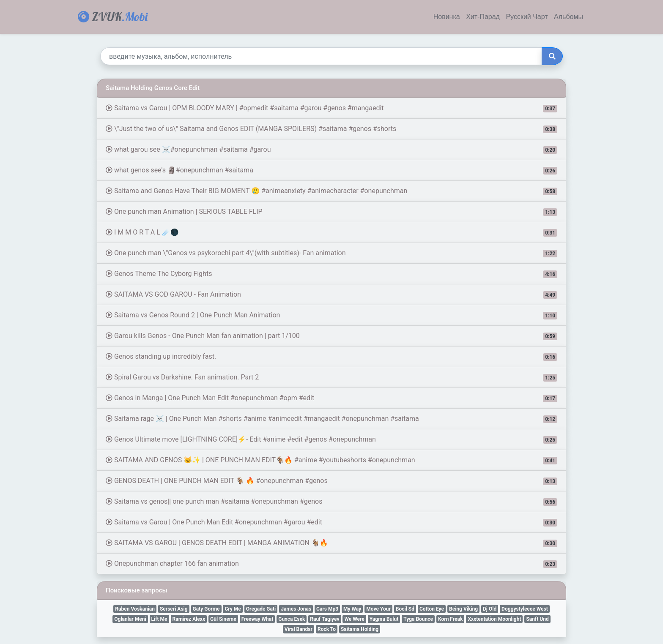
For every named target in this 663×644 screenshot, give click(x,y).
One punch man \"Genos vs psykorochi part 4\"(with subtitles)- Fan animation (331, 253)
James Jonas (296, 609)
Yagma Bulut (384, 619)
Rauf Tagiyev (325, 619)
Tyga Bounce (418, 619)
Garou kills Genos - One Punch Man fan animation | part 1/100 (331, 336)
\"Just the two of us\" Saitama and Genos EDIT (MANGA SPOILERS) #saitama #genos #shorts (331, 129)
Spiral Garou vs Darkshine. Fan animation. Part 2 (331, 377)
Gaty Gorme (206, 609)
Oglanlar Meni (130, 619)
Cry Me (233, 609)
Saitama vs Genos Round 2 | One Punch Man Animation (331, 315)
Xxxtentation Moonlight (494, 619)
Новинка (447, 17)
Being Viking (463, 609)
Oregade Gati (261, 609)
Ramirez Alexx (189, 619)
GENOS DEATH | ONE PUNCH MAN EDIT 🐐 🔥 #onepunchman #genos (331, 481)
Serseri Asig (174, 609)
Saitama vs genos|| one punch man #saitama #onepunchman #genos (331, 502)
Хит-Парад (483, 17)
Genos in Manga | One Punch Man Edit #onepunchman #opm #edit (331, 398)
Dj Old (490, 609)
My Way (352, 609)
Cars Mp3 (327, 609)
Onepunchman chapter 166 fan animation (331, 564)
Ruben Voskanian (135, 609)
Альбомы (568, 17)
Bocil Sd (405, 609)
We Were (354, 619)
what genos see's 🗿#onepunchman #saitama (331, 170)
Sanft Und (537, 619)
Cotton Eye (432, 609)
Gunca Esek (292, 619)
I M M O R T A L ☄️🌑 (331, 232)
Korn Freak (450, 619)
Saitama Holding (360, 629)
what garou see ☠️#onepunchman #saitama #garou (331, 150)
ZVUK (113, 17)
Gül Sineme (223, 619)
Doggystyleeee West (525, 609)
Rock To (327, 629)
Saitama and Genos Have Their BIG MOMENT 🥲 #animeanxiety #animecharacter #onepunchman (331, 191)
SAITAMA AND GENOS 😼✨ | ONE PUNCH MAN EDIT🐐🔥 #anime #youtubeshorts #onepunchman (331, 460)
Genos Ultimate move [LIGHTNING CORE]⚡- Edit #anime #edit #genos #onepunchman (331, 439)
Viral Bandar (299, 629)
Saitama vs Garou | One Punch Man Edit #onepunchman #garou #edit (331, 522)
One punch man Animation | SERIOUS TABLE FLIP (331, 212)
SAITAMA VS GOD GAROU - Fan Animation (331, 295)
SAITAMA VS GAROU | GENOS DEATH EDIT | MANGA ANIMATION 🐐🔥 (331, 543)
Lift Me (159, 619)
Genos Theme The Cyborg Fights (331, 274)
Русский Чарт (527, 17)
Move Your (378, 609)
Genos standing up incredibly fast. (331, 357)
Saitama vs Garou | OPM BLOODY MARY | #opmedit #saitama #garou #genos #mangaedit (331, 108)
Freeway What (258, 619)
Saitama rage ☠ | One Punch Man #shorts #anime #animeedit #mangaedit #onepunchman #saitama (331, 419)
